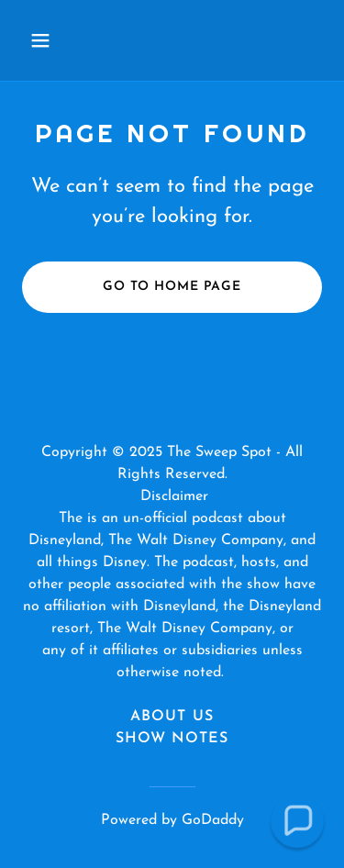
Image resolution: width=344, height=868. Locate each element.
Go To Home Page (172, 287)
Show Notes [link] (172, 739)
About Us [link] (172, 717)
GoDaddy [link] (213, 820)
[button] (44, 40)
